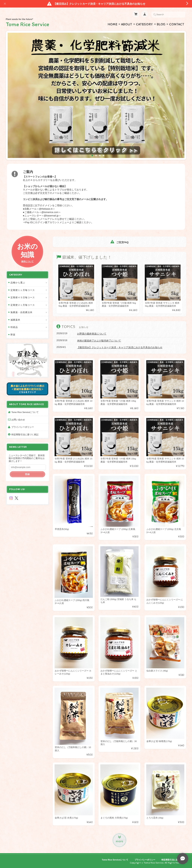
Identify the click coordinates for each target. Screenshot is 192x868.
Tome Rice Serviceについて (25, 412)
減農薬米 (15, 320)
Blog (161, 24)
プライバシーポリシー (23, 427)
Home (112, 24)
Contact (177, 24)
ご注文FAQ (119, 242)
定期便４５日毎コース (23, 297)
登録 (27, 474)
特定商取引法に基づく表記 (25, 434)
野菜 (13, 335)
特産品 (14, 327)
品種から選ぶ (18, 283)
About (127, 24)
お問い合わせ (18, 420)
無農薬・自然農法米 (21, 312)
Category (144, 24)
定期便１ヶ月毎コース (23, 290)
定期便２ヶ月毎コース (23, 305)
